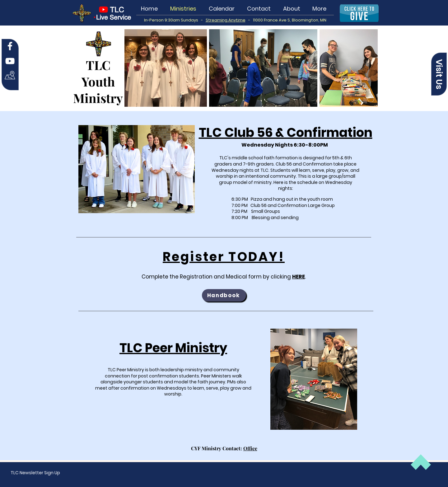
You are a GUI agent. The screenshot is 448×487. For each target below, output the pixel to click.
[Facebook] (10, 46)
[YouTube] (10, 61)
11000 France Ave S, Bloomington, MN (290, 20)
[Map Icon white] (10, 76)
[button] (439, 74)
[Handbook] (224, 295)
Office (250, 448)
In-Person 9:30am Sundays (173, 20)
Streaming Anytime (226, 20)
